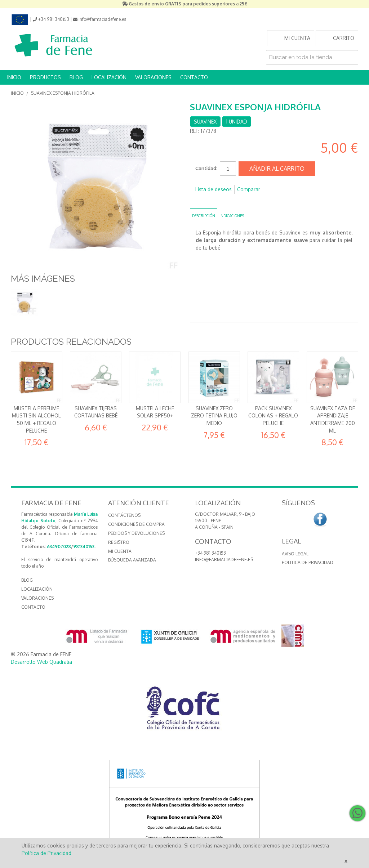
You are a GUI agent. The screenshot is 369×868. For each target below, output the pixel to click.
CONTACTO (194, 77)
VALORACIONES (153, 77)
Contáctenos (124, 515)
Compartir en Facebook (203, 201)
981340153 (84, 547)
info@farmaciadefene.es (224, 560)
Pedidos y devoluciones (136, 533)
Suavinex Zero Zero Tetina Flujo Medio (214, 416)
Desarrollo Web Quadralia (41, 662)
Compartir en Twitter (217, 201)
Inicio (17, 93)
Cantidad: (206, 168)
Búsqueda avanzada (132, 560)
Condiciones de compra (136, 524)
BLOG (76, 77)
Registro (119, 542)
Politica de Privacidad (308, 562)
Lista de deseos (214, 189)
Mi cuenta (120, 551)
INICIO (14, 77)
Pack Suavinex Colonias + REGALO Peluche (273, 416)
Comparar (249, 189)
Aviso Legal (295, 554)
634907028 (59, 547)
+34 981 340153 (210, 553)
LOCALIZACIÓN (109, 77)
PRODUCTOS (45, 77)
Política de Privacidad (46, 853)
